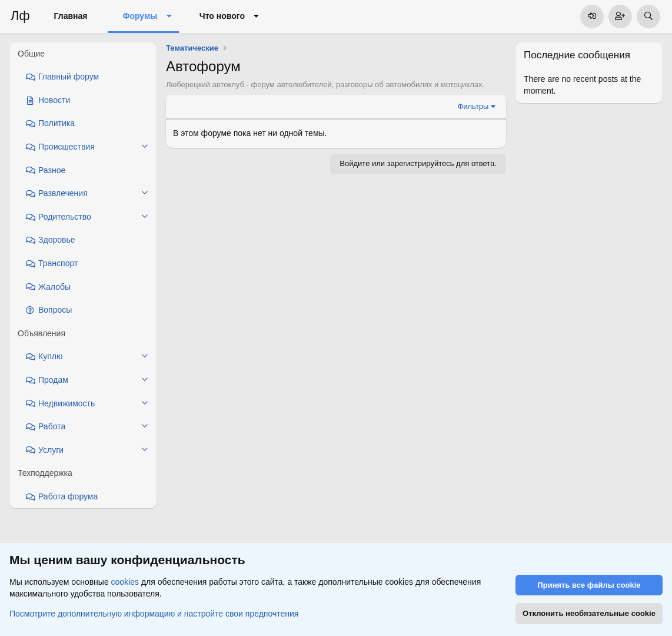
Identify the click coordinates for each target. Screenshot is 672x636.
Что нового (222, 16)
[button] (169, 16)
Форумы (140, 16)
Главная (71, 16)
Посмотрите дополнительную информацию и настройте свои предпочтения (154, 613)
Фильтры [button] (473, 106)
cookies (125, 582)
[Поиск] (648, 16)
